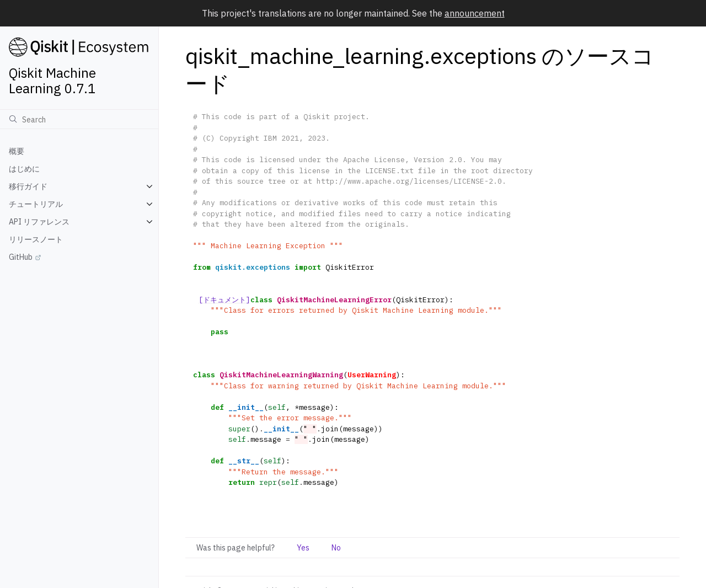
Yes (303, 548)
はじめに (24, 169)
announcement (475, 13)
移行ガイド (28, 186)
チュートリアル (36, 204)
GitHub (21, 257)
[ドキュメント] (224, 300)
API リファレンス (39, 222)
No (336, 548)
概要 (17, 151)
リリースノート (36, 239)
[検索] (79, 119)
